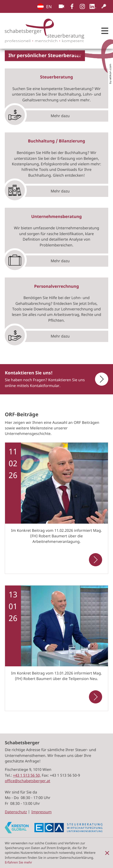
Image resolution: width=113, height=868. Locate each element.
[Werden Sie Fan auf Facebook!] (72, 6)
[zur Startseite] (44, 31)
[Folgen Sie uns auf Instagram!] (82, 6)
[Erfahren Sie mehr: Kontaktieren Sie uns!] (98, 379)
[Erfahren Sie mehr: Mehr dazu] (56, 115)
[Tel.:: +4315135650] (27, 775)
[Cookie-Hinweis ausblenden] (107, 853)
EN (40, 7)
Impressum (42, 812)
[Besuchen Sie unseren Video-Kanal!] (61, 6)
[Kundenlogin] (104, 6)
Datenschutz (16, 812)
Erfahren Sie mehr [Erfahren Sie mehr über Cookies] (18, 862)
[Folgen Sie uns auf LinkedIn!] (93, 6)
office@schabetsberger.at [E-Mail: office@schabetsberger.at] (28, 781)
